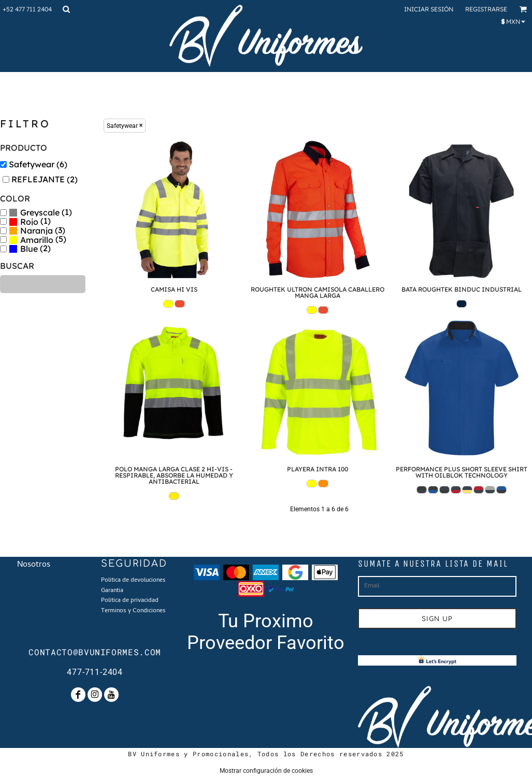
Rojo (29, 222)
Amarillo (37, 240)
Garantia (112, 591)
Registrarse (486, 9)
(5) (38, 240)
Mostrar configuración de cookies (266, 771)
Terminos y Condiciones (133, 611)
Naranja (37, 230)
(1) (40, 213)
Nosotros (34, 565)
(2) (30, 249)
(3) (37, 231)
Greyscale (40, 212)
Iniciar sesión (429, 9)
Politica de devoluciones (133, 581)
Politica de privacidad (130, 601)
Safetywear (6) (38, 164)
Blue (29, 249)
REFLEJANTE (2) (45, 179)
